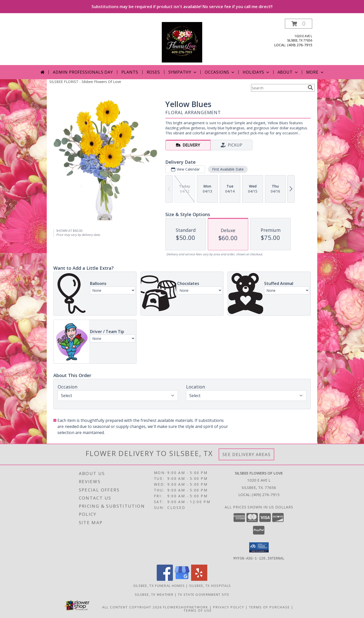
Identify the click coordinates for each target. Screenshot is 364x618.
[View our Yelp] (199, 579)
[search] (310, 88)
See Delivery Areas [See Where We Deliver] (247, 454)
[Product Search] (278, 88)
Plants (130, 72)
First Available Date (228, 169)
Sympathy (183, 72)
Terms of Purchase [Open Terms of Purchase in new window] (269, 607)
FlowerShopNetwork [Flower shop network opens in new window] (186, 607)
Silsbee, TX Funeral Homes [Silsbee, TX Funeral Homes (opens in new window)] (159, 585)
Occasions (220, 72)
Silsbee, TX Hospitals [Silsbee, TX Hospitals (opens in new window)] (210, 585)
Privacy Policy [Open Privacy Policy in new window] (229, 607)
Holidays (256, 72)
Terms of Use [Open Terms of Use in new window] (198, 610)
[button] (299, 24)
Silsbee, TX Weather (154, 594)
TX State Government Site (204, 594)
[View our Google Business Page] (182, 579)
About (288, 72)
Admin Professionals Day (83, 72)
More (315, 72)
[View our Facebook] (165, 579)
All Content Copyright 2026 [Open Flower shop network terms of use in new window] (132, 607)
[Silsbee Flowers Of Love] (182, 42)
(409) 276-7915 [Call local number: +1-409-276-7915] (300, 45)
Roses (153, 72)
